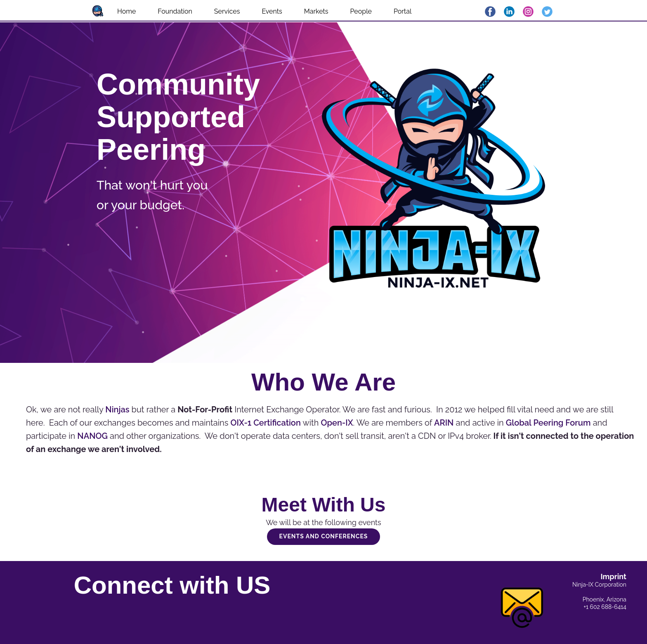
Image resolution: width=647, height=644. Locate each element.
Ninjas (117, 410)
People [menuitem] (361, 11)
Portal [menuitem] (403, 11)
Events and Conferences (324, 536)
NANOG (92, 436)
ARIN (444, 423)
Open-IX (337, 423)
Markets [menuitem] (316, 11)
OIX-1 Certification (265, 423)
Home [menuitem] (126, 11)
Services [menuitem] (227, 11)
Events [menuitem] (272, 11)
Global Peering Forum (548, 423)
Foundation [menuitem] (175, 11)
